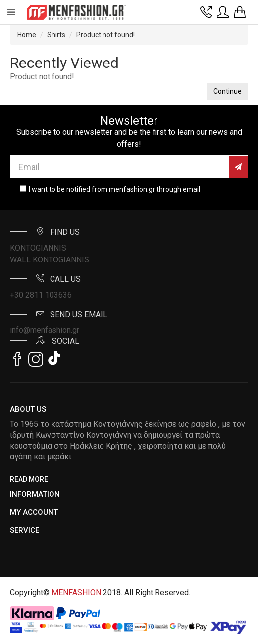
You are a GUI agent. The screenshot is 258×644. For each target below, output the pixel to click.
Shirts (56, 35)
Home (27, 35)
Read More (29, 479)
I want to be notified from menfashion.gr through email (114, 189)
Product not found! (105, 35)
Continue (228, 91)
